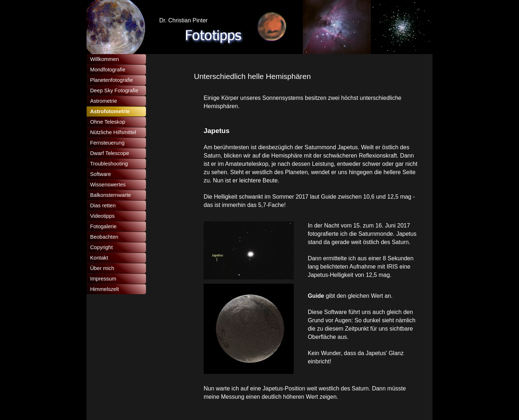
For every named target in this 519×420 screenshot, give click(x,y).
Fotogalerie (103, 226)
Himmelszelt (105, 289)
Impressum (103, 279)
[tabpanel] (307, 76)
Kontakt (99, 258)
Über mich (102, 268)
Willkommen (105, 59)
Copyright (101, 247)
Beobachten (104, 237)
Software (101, 174)
